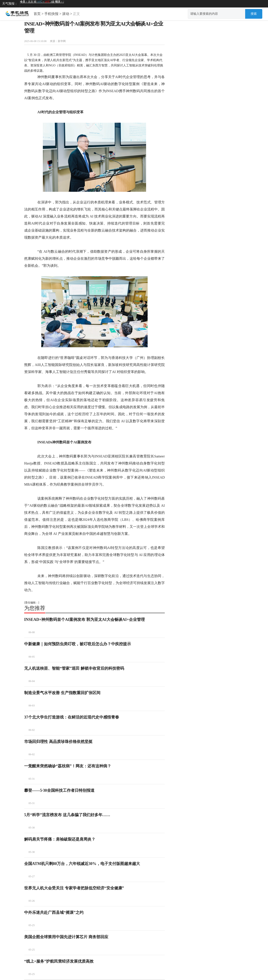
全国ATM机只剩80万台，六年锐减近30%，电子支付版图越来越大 (82, 864)
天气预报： (10, 4)
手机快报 (51, 14)
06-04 (32, 681)
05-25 (32, 925)
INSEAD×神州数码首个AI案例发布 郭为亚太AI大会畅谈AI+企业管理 (84, 620)
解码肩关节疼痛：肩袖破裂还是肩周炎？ (60, 839)
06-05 (32, 657)
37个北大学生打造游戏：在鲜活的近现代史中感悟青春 (72, 717)
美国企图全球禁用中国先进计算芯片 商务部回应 (66, 937)
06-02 (32, 730)
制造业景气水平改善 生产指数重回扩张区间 (62, 693)
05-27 (32, 876)
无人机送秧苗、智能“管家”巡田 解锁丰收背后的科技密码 (74, 668)
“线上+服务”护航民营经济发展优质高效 (59, 961)
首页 (37, 14)
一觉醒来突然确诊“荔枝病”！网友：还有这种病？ (68, 766)
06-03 (32, 706)
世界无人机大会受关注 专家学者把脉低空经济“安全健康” (74, 888)
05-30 (32, 828)
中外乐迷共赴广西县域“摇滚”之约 (54, 912)
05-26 (32, 901)
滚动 (66, 14)
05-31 (32, 779)
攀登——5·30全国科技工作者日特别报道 (59, 790)
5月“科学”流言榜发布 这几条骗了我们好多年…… (67, 815)
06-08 (32, 632)
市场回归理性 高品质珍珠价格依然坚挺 (58, 742)
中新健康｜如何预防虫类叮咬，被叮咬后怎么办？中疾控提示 (78, 644)
